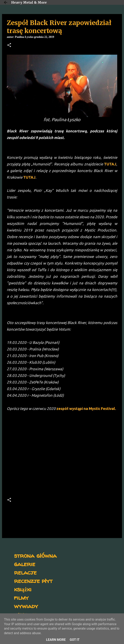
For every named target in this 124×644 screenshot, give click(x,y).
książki (23, 589)
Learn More (56, 640)
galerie (25, 564)
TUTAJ (110, 164)
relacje (25, 572)
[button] (9, 45)
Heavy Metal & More (29, 2)
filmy (21, 597)
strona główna (35, 555)
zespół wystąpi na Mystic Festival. (86, 409)
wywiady (26, 606)
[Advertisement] (62, 453)
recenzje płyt (33, 581)
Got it (74, 640)
